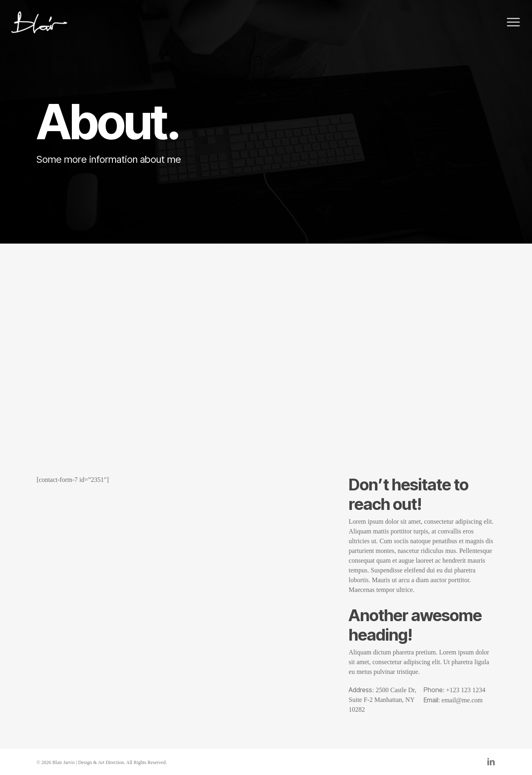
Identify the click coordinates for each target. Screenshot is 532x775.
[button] (514, 23)
